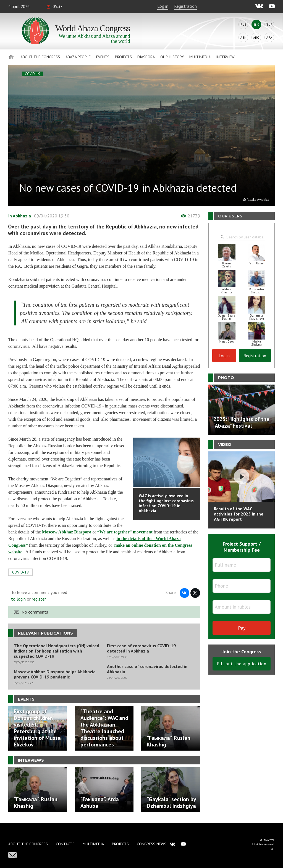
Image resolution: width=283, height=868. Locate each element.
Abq (256, 37)
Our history (172, 57)
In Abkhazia (20, 216)
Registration (185, 6)
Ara (269, 37)
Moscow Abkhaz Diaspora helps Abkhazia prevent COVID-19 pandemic (55, 674)
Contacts (65, 844)
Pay (242, 628)
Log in (163, 6)
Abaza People (78, 57)
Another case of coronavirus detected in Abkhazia (147, 669)
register (39, 599)
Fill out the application (242, 664)
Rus (243, 24)
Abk (243, 37)
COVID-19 (32, 74)
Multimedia (200, 57)
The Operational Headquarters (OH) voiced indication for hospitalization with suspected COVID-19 (57, 651)
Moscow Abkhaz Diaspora (67, 532)
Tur (269, 24)
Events (103, 57)
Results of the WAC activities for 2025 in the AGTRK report (239, 514)
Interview (225, 57)
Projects (123, 57)
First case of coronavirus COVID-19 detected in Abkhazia (141, 648)
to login (18, 599)
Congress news (152, 844)
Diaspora (146, 57)
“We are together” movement (125, 532)
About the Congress (40, 57)
